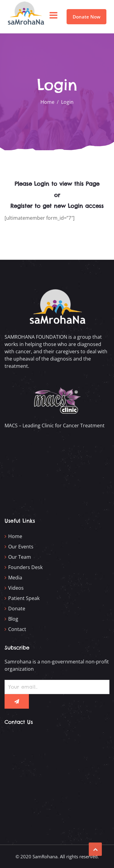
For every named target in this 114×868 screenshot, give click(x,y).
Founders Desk (25, 567)
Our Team (20, 557)
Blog (13, 619)
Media (15, 578)
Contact (17, 629)
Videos (16, 588)
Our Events (21, 547)
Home (15, 536)
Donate (17, 609)
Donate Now (86, 17)
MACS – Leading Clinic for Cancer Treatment (55, 426)
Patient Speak (24, 598)
